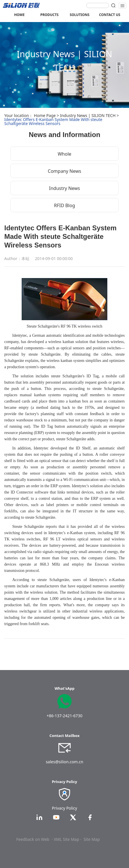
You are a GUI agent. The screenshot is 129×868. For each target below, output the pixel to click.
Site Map (92, 839)
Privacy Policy (64, 808)
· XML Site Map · (66, 839)
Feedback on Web (33, 839)
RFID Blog (64, 205)
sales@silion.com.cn (64, 762)
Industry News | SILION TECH (88, 115)
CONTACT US (110, 15)
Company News (65, 171)
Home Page (45, 115)
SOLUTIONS (79, 15)
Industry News (65, 188)
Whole (64, 154)
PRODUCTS (49, 15)
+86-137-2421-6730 (64, 716)
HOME (19, 15)
